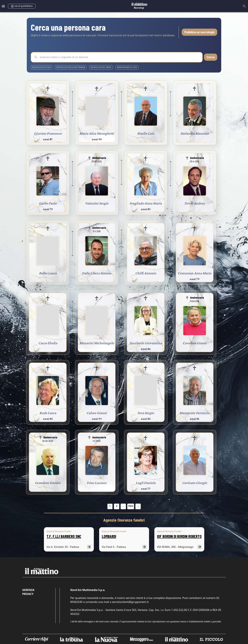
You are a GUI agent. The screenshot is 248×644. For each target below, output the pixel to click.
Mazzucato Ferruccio (195, 413)
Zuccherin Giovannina (146, 343)
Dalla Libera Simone (97, 273)
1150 (131, 506)
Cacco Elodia (48, 343)
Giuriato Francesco (48, 133)
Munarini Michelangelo (97, 343)
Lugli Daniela (146, 483)
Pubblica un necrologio (199, 32)
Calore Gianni (97, 413)
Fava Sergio (146, 413)
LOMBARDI (109, 536)
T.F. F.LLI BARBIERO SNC (64, 536)
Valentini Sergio (97, 203)
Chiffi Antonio (146, 273)
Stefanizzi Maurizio (195, 133)
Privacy (28, 594)
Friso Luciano (97, 483)
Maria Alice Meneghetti (97, 133)
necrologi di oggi (41, 67)
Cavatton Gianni (195, 343)
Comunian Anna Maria (195, 273)
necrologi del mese (101, 67)
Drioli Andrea (195, 203)
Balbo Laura (48, 273)
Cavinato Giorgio (195, 483)
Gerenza (28, 590)
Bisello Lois (146, 133)
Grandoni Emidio (48, 483)
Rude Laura (48, 413)
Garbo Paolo (48, 203)
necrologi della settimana (71, 67)
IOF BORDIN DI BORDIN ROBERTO (179, 536)
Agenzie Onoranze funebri (124, 520)
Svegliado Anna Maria (146, 203)
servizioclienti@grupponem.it (130, 602)
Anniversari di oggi (127, 67)
